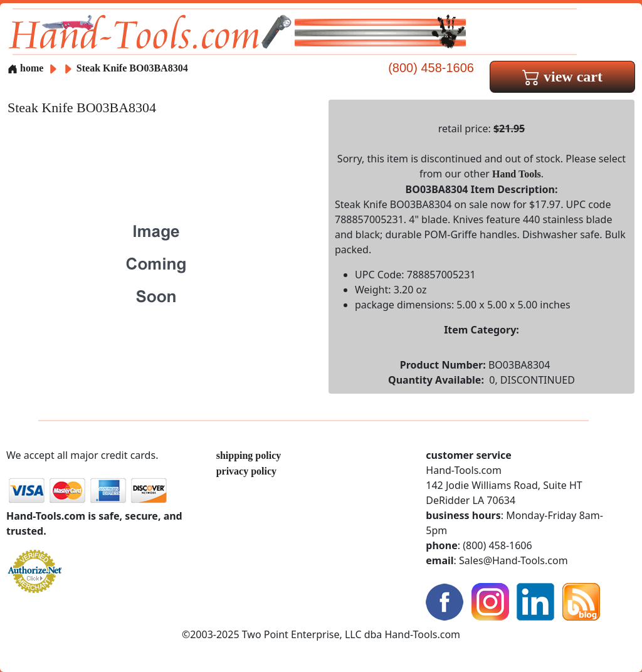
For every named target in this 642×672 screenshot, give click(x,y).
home (25, 68)
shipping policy (249, 455)
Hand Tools (517, 174)
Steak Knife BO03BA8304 (132, 68)
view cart (562, 76)
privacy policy (246, 471)
